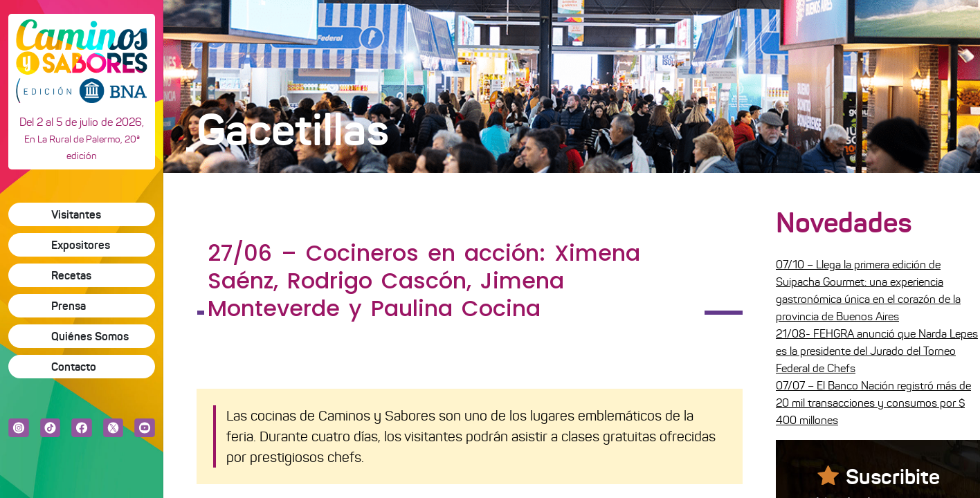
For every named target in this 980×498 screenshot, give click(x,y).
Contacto (74, 367)
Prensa (69, 306)
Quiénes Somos (90, 336)
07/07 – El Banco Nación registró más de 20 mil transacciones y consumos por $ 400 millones (873, 403)
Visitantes (76, 214)
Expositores (81, 245)
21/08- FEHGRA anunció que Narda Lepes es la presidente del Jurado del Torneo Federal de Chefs (877, 351)
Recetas (71, 275)
